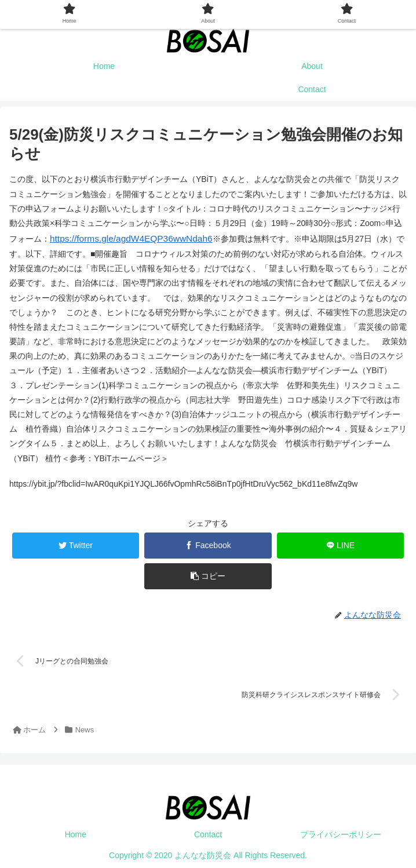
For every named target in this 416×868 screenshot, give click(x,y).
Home (76, 831)
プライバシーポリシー (341, 831)
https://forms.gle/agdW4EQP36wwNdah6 (123, 238)
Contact (208, 831)
